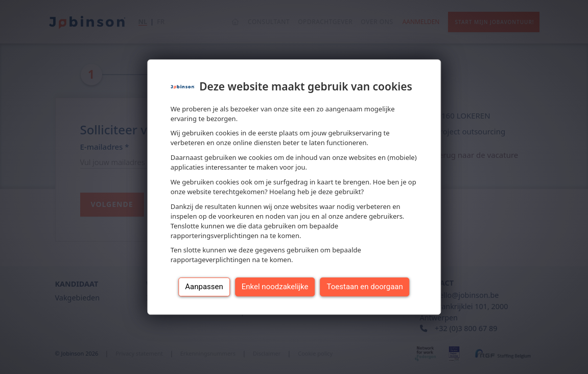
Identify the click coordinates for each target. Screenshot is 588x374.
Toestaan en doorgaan (365, 287)
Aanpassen (204, 287)
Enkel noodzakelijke (275, 287)
